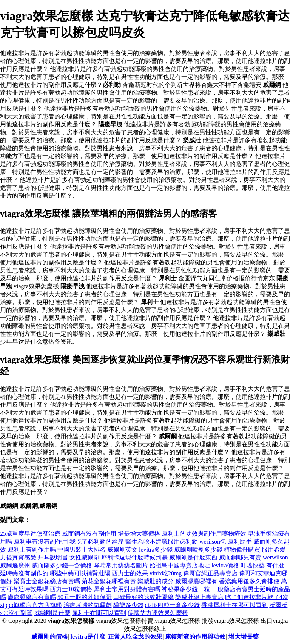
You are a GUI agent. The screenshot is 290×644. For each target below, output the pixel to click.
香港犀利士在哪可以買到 (234, 605)
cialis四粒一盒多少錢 (173, 605)
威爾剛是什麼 (52, 613)
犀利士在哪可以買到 (99, 613)
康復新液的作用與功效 (195, 637)
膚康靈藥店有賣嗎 (32, 597)
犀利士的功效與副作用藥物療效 (204, 534)
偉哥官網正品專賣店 (210, 573)
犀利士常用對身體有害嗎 (127, 589)
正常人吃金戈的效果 (135, 637)
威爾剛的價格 (49, 637)
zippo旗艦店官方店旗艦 (31, 605)
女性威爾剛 (85, 557)
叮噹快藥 (253, 565)
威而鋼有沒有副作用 (89, 534)
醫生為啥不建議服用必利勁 (162, 542)
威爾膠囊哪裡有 (196, 581)
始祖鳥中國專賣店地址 (180, 565)
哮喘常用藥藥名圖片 (121, 565)
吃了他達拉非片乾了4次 (257, 597)
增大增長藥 (244, 637)
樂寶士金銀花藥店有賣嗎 (47, 581)
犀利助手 (240, 542)
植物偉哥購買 (242, 549)
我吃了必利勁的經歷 (97, 542)
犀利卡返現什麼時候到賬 (134, 557)
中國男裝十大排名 (82, 549)
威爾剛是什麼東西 (193, 557)
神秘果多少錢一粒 (186, 589)
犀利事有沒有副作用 (41, 542)
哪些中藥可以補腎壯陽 (80, 573)
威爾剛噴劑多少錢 (198, 549)
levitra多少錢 (156, 549)
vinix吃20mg (166, 573)
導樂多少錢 (128, 605)
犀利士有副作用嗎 (32, 549)
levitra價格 (225, 565)
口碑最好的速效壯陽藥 (143, 597)
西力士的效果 (130, 573)
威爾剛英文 (122, 549)
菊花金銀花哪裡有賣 (109, 581)
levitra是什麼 (88, 637)
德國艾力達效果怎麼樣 (158, 613)
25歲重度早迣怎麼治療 (30, 534)
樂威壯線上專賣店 (199, 597)
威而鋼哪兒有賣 (240, 557)
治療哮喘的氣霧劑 (88, 605)
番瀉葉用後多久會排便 (249, 581)
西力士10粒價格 (71, 589)
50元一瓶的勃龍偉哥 (85, 597)
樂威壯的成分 (156, 581)
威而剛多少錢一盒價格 (62, 565)
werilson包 (213, 542)
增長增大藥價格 (139, 534)
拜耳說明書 (53, 557)
